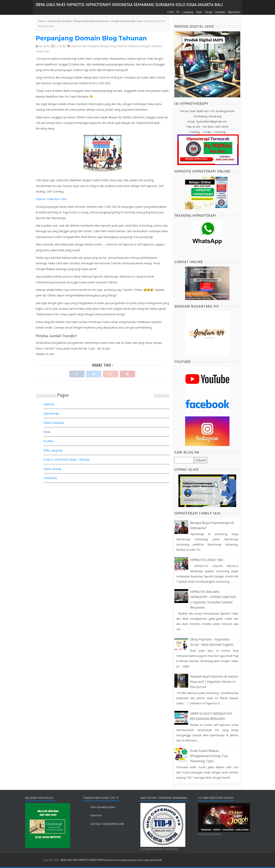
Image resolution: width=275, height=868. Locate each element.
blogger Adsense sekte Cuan (127, 21)
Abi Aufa (44, 46)
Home (42, 21)
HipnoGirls (234, 12)
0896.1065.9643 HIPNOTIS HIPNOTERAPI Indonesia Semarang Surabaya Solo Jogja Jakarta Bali (129, 5)
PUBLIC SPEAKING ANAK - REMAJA (67, 459)
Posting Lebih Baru (46, 396)
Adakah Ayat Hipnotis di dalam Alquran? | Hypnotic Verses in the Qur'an (214, 682)
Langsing (188, 12)
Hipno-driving (52, 469)
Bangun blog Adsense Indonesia (92, 21)
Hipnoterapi (51, 413)
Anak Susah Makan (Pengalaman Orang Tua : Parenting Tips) (210, 756)
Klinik (47, 432)
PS (178, 12)
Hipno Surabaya (54, 423)
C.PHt (171, 12)
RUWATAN (96, 816)
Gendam (220, 12)
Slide (199, 12)
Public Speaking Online (103, 807)
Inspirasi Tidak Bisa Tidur (51, 199)
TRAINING (50, 478)
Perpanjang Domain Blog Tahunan (91, 38)
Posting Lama (162, 396)
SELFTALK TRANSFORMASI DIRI (107, 824)
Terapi (209, 12)
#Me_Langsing (53, 450)
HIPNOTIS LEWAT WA (207, 560)
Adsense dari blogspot (60, 21)
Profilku (48, 441)
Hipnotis (49, 404)
